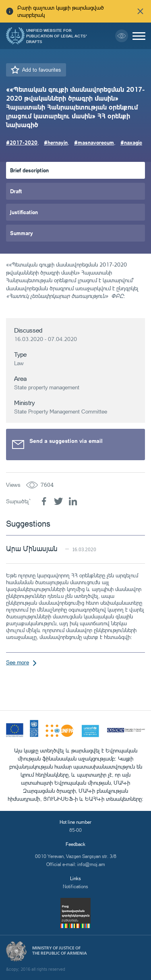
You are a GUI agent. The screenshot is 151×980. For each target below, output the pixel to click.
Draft (16, 191)
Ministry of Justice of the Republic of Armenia (60, 951)
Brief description (29, 170)
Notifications (75, 886)
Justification (24, 212)
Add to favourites (41, 70)
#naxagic (131, 142)
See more (18, 662)
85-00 (75, 830)
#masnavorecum (94, 142)
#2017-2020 (22, 142)
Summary (22, 233)
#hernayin (56, 142)
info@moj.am (91, 864)
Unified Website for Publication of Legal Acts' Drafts (57, 36)
